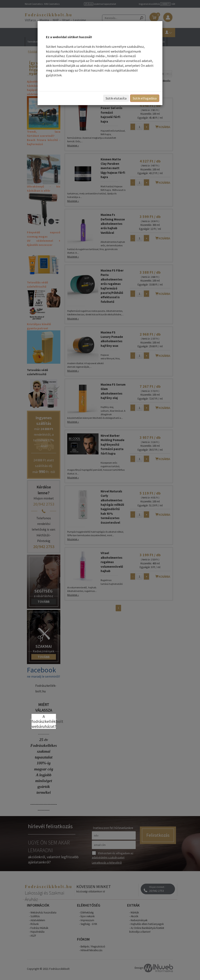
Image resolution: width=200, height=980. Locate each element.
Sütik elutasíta (116, 98)
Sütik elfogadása (145, 98)
